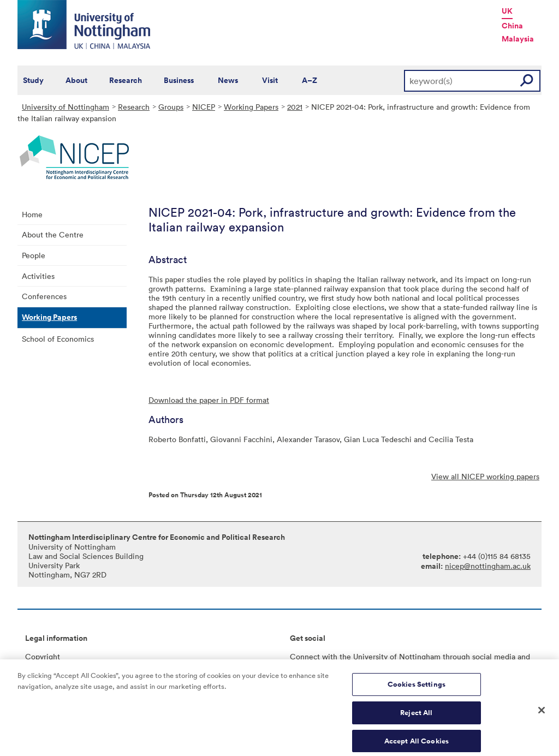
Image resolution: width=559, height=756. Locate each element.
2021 (295, 107)
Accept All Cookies (417, 744)
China (512, 26)
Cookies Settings (417, 687)
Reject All (416, 715)
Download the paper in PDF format (209, 400)
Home (32, 214)
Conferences (44, 296)
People (34, 255)
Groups (171, 107)
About (76, 80)
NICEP (204, 107)
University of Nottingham (66, 107)
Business (179, 80)
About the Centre (53, 234)
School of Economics (58, 339)
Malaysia (518, 39)
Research (126, 80)
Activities (38, 276)
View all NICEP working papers (485, 476)
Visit (270, 80)
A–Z (310, 80)
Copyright (43, 656)
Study (33, 80)
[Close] (542, 713)
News (228, 80)
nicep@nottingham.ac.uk (488, 566)
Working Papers (251, 107)
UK (507, 11)
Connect (305, 656)
